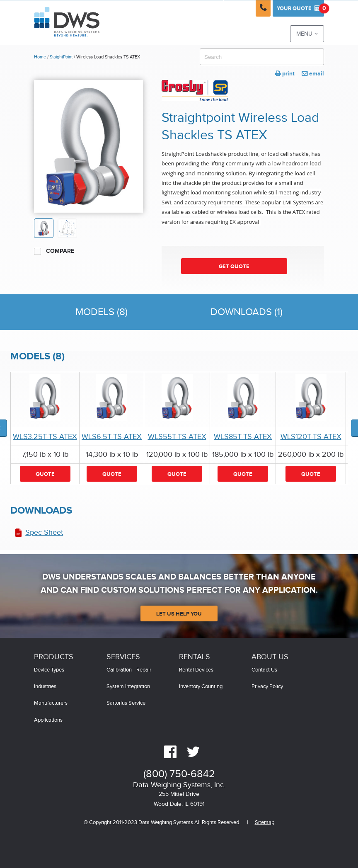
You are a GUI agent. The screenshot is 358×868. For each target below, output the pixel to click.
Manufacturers (51, 703)
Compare (54, 251)
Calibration (119, 670)
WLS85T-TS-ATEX (243, 437)
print (285, 74)
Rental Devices (196, 670)
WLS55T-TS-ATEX (177, 437)
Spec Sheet (44, 532)
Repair (144, 670)
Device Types (49, 670)
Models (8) (102, 312)
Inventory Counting (201, 687)
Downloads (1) (247, 312)
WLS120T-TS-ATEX (311, 437)
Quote (300, 8)
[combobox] (262, 57)
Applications (48, 720)
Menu (307, 34)
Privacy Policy (267, 687)
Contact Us (264, 670)
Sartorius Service (126, 703)
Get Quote (234, 267)
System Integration (128, 687)
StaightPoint (61, 57)
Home (40, 57)
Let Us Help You (179, 614)
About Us (270, 657)
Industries (45, 687)
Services (123, 657)
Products (54, 657)
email (313, 74)
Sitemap (265, 823)
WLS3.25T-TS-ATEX (45, 437)
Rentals (195, 657)
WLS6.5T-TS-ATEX (112, 437)
